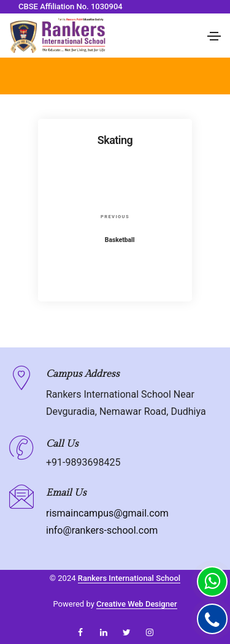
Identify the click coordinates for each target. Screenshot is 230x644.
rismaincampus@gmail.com (107, 513)
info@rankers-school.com (102, 530)
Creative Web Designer (137, 604)
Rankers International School (129, 578)
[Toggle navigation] (214, 36)
